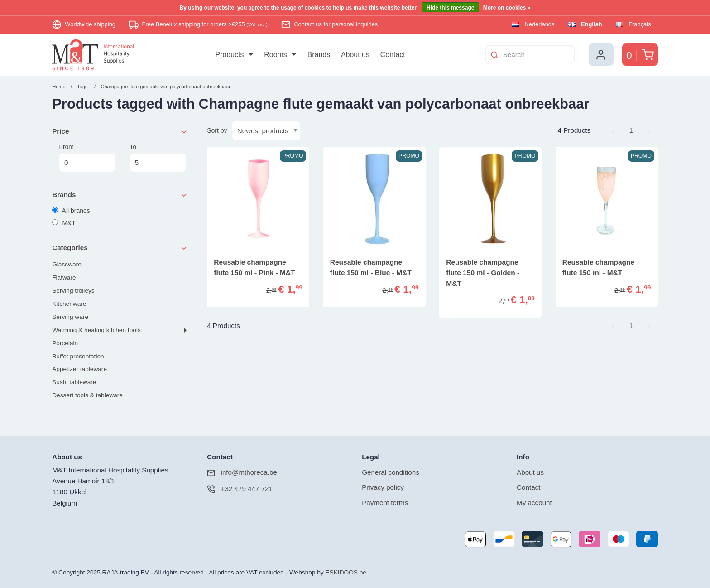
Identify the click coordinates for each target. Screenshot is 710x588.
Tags (82, 87)
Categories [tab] (120, 248)
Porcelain (65, 343)
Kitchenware (69, 304)
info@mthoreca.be (242, 473)
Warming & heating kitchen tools (96, 330)
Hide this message (450, 8)
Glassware (67, 264)
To (158, 158)
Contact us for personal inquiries (336, 24)
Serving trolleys (73, 291)
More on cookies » (507, 8)
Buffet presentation (78, 356)
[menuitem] (234, 55)
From (87, 158)
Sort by (217, 130)
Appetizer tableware (79, 369)
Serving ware (70, 317)
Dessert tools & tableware (87, 395)
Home (59, 87)
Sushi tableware (74, 382)
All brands (71, 211)
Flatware (64, 277)
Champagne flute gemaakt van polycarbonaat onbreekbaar (165, 87)
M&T (64, 223)
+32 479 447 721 (240, 489)
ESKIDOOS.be (345, 572)
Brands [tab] (120, 195)
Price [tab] (120, 132)
